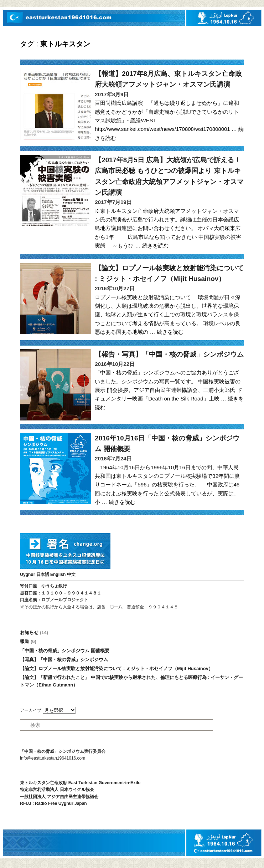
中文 (71, 575)
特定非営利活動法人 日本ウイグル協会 (57, 790)
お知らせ (34, 632)
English (58, 575)
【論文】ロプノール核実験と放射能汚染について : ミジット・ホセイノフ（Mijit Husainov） (117, 668)
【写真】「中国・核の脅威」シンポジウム (64, 660)
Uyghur (27, 575)
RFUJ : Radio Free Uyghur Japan (53, 803)
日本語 (43, 575)
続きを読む (156, 246)
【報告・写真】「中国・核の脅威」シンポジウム (169, 354)
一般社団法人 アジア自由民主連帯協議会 (59, 797)
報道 (28, 641)
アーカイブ (31, 710)
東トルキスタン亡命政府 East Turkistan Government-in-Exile (80, 783)
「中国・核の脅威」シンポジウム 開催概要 (65, 651)
